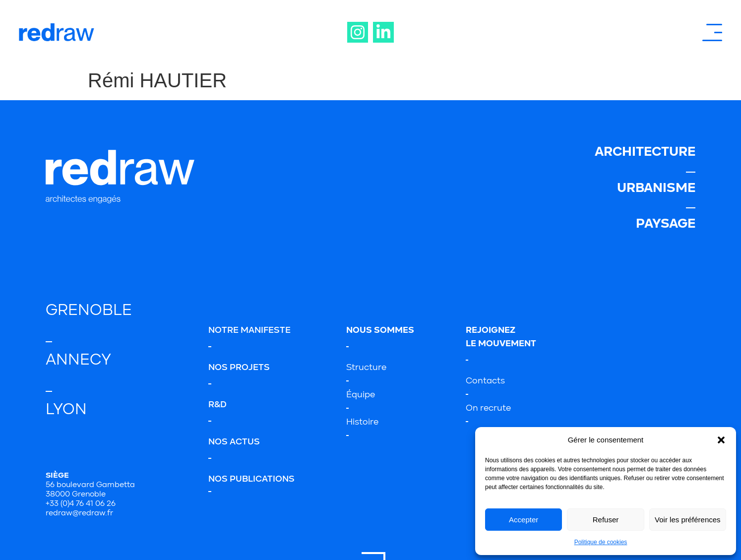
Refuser (606, 520)
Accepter (524, 520)
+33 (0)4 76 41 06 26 (81, 504)
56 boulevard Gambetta (90, 485)
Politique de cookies (601, 542)
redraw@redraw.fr (79, 513)
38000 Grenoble (76, 495)
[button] (721, 440)
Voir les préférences (688, 520)
